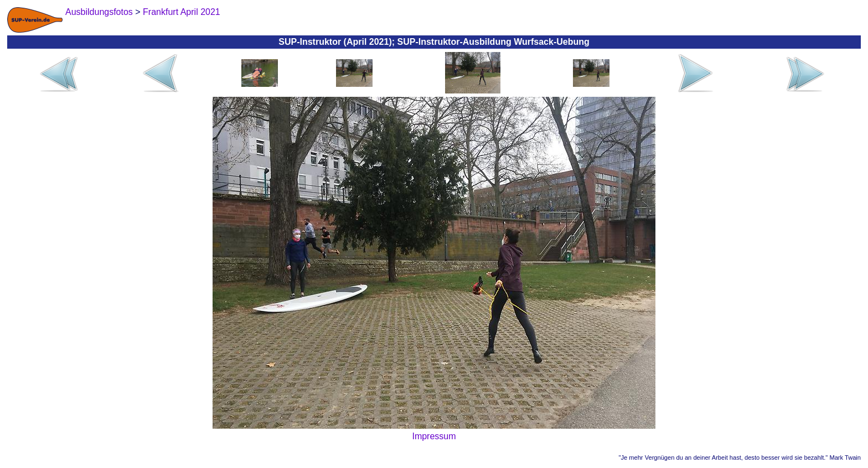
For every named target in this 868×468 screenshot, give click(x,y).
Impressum (434, 436)
